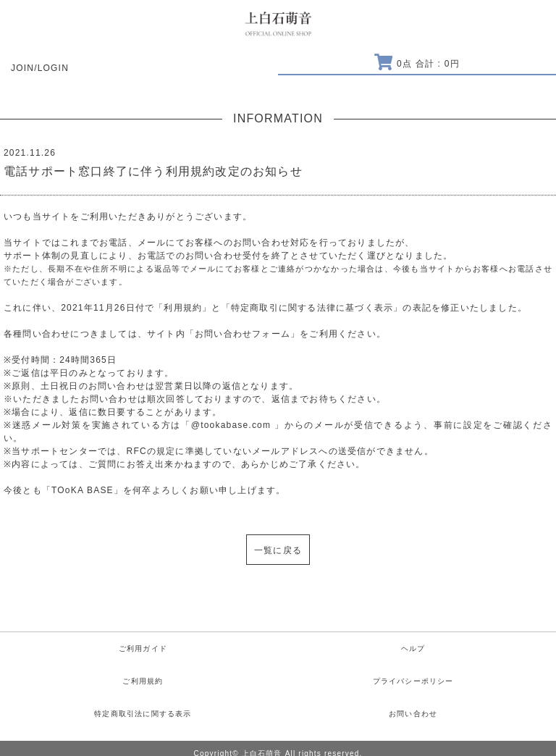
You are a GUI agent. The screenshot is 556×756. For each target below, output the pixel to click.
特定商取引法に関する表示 (143, 714)
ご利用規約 (143, 681)
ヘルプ (413, 648)
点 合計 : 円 (417, 64)
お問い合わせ (413, 714)
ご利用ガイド (143, 648)
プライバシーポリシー (413, 681)
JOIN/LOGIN (40, 68)
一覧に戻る (278, 550)
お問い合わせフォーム (243, 334)
